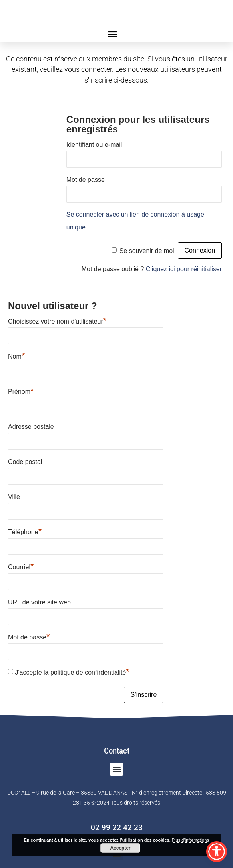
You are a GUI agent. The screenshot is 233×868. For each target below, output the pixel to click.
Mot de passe (86, 180)
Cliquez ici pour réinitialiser (184, 269)
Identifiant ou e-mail (94, 145)
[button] (113, 34)
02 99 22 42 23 (117, 828)
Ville (14, 497)
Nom (16, 355)
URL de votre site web (39, 602)
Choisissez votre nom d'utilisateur (57, 320)
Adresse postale (31, 427)
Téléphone (25, 531)
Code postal (25, 462)
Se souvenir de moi (147, 251)
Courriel (21, 566)
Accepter (120, 848)
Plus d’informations (190, 840)
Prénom (21, 391)
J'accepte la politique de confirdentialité (72, 671)
